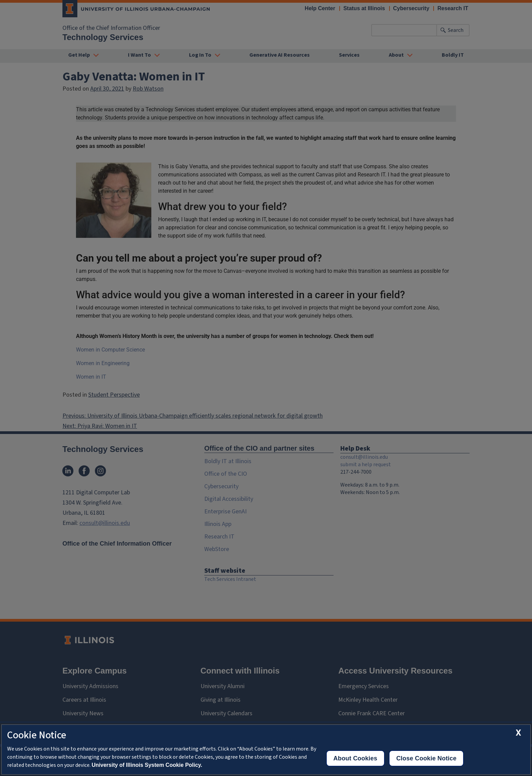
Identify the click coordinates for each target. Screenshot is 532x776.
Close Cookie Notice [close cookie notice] (426, 758)
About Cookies (355, 758)
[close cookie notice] (518, 733)
